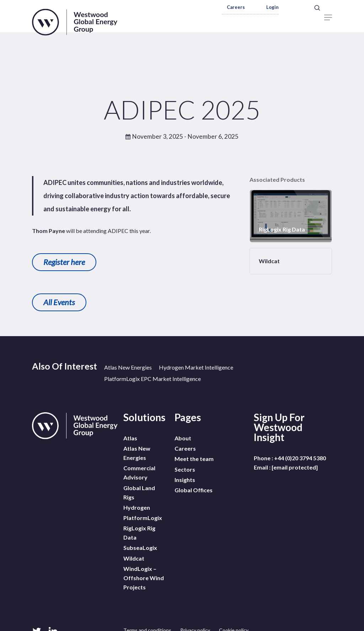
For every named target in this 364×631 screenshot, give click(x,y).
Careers (236, 7)
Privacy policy (195, 619)
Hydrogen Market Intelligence (196, 367)
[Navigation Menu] (328, 17)
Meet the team (194, 457)
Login (272, 7)
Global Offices (194, 484)
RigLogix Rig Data (139, 526)
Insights (185, 475)
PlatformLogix (143, 512)
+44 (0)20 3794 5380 (300, 458)
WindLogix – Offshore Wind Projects (144, 568)
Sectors (185, 466)
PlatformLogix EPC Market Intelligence (152, 379)
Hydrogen (137, 503)
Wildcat (134, 549)
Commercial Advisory (139, 470)
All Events (59, 302)
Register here (64, 262)
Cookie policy (234, 619)
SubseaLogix (140, 540)
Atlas (130, 438)
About (183, 438)
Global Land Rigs (139, 489)
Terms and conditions (147, 619)
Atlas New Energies (128, 367)
